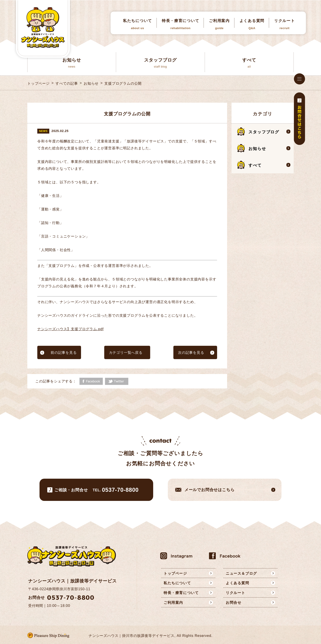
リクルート (285, 24)
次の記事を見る (191, 353)
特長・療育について (180, 24)
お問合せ (234, 603)
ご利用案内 (219, 24)
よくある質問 (252, 24)
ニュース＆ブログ (241, 573)
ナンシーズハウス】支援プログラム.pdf (70, 329)
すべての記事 (67, 83)
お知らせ (91, 83)
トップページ (39, 83)
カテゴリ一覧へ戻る (126, 353)
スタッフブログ (264, 132)
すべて (255, 165)
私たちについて (138, 24)
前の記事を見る (64, 353)
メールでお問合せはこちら (210, 490)
